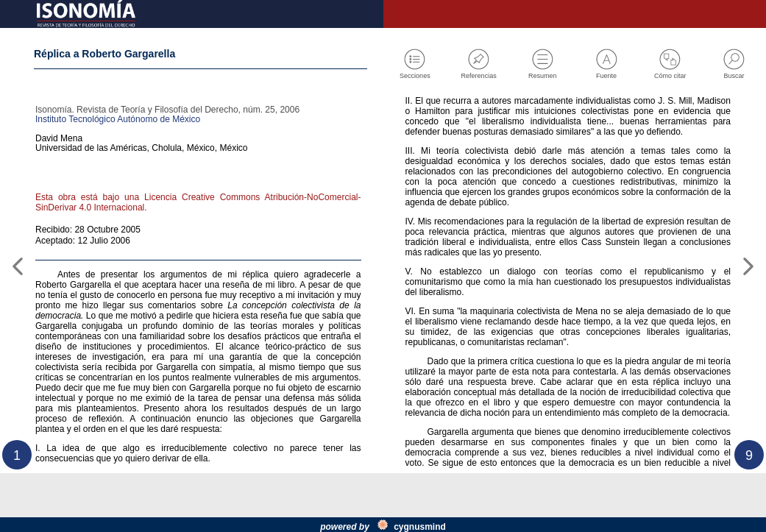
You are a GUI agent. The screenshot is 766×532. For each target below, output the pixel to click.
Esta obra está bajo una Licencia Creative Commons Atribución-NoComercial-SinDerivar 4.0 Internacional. (198, 220)
